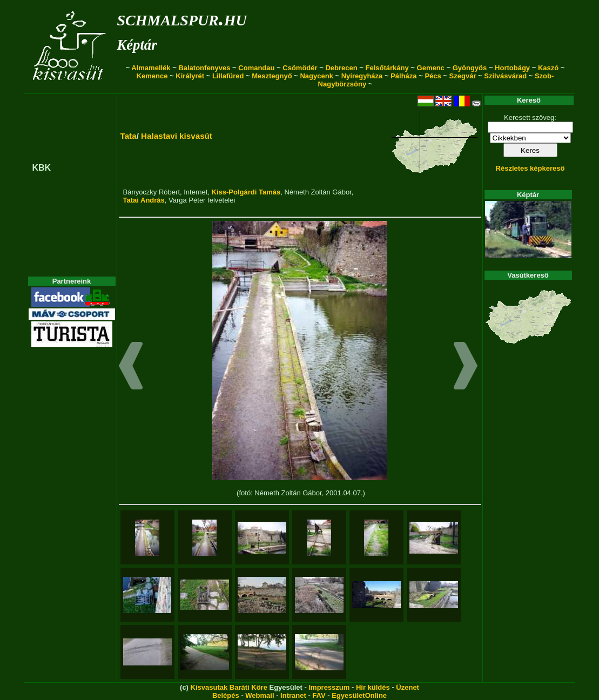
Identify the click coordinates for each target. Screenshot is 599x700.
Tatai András (144, 200)
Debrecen (341, 68)
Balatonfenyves (204, 68)
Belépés (226, 695)
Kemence (152, 76)
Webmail (260, 695)
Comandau (256, 68)
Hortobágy (512, 68)
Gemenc (431, 68)
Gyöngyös (470, 68)
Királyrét (190, 76)
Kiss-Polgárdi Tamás (246, 192)
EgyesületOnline (359, 695)
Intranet (293, 695)
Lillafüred (228, 76)
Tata (129, 136)
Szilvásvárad (505, 76)
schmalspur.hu (182, 18)
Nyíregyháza (362, 76)
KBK (42, 168)
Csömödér (300, 68)
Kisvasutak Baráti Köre (229, 687)
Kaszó (548, 68)
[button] (131, 367)
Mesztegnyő (272, 76)
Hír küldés (373, 687)
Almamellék (151, 68)
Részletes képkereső (530, 168)
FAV (319, 695)
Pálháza (403, 76)
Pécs (433, 76)
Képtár (137, 45)
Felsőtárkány (387, 68)
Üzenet (408, 687)
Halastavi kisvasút (177, 136)
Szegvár (463, 76)
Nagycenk (316, 76)
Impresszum (329, 687)
